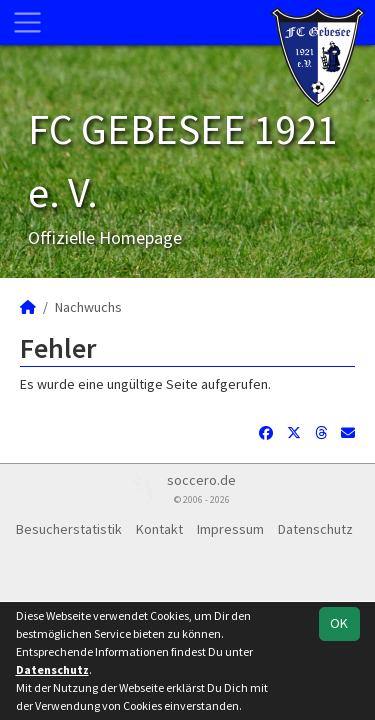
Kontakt (159, 529)
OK (339, 623)
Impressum (230, 529)
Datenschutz (315, 529)
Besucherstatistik (69, 529)
